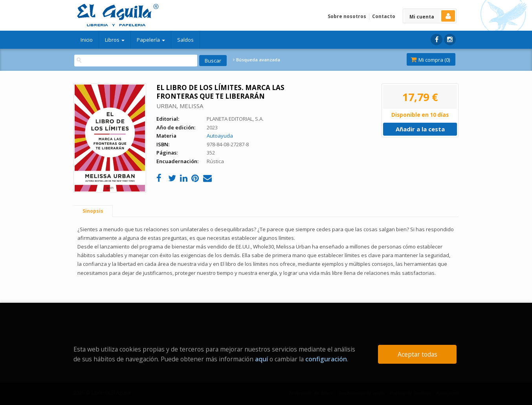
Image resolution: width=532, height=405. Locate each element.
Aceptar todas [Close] (417, 354)
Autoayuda (220, 136)
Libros (115, 40)
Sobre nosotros (347, 16)
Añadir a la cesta (420, 129)
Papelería (151, 40)
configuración (326, 359)
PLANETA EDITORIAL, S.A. (235, 119)
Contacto (384, 16)
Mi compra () (430, 60)
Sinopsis (93, 211)
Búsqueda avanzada (257, 60)
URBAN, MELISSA (180, 106)
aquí (261, 359)
